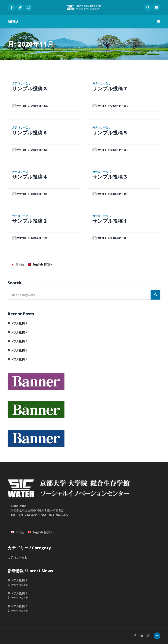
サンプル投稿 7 (110, 88)
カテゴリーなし (21, 83)
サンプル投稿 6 (29, 133)
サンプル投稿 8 (29, 88)
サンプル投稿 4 (29, 177)
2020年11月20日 (38, 106)
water (19, 106)
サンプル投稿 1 (110, 221)
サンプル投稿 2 (29, 221)
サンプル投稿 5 (110, 133)
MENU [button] (84, 22)
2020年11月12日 (118, 238)
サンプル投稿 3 (110, 177)
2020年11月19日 (38, 238)
